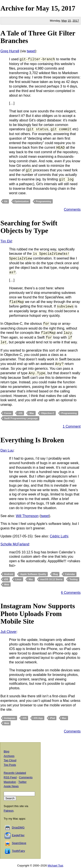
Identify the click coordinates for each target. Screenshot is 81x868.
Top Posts (10, 765)
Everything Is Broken (32, 440)
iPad (52, 718)
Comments (72, 209)
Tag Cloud (10, 760)
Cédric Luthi (59, 536)
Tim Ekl (6, 241)
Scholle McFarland (15, 544)
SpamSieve (19, 843)
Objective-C (48, 413)
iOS (20, 413)
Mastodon (10, 782)
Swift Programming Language (21, 418)
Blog (6, 751)
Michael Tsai (55, 866)
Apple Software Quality (33, 574)
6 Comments (71, 593)
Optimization (22, 201)
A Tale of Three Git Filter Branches (38, 37)
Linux (18, 579)
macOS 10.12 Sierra (51, 579)
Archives (9, 756)
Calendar (70, 574)
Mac (32, 413)
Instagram (10, 718)
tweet (31, 51)
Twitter (22, 782)
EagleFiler (18, 835)
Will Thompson (27, 516)
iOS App (38, 718)
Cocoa (8, 413)
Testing (73, 579)
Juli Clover (9, 632)
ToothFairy (18, 851)
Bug (56, 574)
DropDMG (18, 827)
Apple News (11, 786)
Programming (44, 201)
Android (9, 574)
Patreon (9, 811)
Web (7, 585)
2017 (68, 8)
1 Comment (72, 426)
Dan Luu (7, 450)
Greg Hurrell (10, 51)
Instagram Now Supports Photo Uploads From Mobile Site (38, 613)
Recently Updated (15, 773)
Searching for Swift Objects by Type (29, 227)
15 (69, 21)
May (43, 8)
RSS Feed (10, 777)
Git (6, 201)
